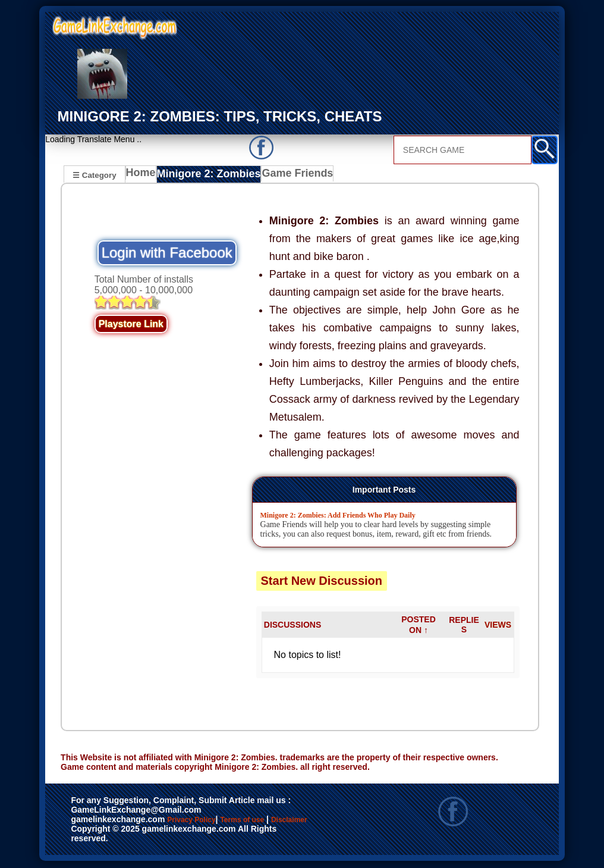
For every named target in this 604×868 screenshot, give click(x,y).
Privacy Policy (203, 822)
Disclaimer (103, 834)
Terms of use (277, 822)
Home (144, 176)
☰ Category (94, 175)
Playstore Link (131, 326)
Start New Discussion (322, 582)
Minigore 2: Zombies (209, 176)
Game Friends (290, 176)
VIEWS (498, 626)
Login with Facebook (167, 254)
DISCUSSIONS (292, 626)
